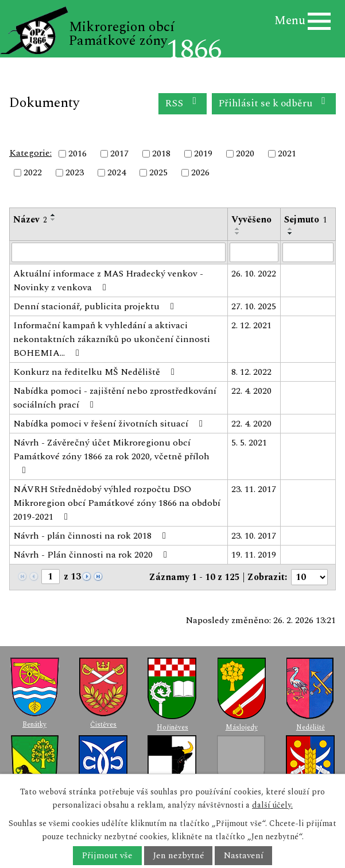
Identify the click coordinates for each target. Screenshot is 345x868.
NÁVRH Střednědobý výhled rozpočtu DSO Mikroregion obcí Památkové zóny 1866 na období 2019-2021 (117, 503)
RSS (183, 103)
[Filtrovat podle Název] (119, 252)
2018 (161, 153)
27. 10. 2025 (254, 306)
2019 (203, 153)
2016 (77, 153)
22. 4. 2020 (251, 391)
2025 (158, 173)
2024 (117, 173)
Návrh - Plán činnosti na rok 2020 (92, 555)
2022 (33, 173)
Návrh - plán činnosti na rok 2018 (92, 536)
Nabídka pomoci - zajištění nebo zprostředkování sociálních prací (115, 398)
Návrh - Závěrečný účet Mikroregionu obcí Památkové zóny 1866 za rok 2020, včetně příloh (111, 455)
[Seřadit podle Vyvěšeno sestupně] (238, 233)
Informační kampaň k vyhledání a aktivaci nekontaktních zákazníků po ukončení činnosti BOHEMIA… (112, 339)
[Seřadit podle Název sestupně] (53, 220)
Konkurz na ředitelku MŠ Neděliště (96, 372)
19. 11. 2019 (254, 555)
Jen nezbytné (178, 856)
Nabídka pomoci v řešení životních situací (110, 424)
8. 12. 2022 (251, 372)
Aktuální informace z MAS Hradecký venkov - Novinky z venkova (108, 281)
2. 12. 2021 (251, 325)
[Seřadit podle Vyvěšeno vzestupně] (238, 229)
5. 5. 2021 (249, 443)
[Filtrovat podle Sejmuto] (308, 252)
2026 (200, 173)
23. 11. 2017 (254, 489)
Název (30, 220)
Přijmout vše (107, 856)
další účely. (272, 805)
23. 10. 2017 (254, 536)
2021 (287, 153)
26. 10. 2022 (254, 274)
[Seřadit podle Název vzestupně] (53, 215)
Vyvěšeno (251, 220)
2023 (75, 173)
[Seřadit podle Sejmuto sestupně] (290, 233)
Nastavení (244, 856)
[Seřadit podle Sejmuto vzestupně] (290, 229)
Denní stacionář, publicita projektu (96, 306)
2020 (245, 153)
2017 (119, 153)
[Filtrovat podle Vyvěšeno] (254, 252)
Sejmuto (305, 220)
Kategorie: (30, 153)
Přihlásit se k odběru (274, 103)
